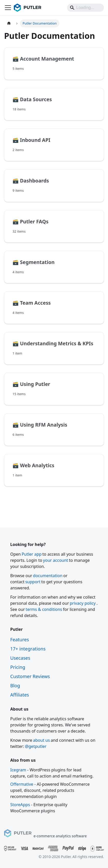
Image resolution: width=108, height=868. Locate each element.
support (33, 582)
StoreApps (20, 805)
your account (56, 560)
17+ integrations (28, 649)
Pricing (18, 667)
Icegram (18, 770)
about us (41, 740)
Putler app (31, 554)
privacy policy (83, 603)
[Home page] (9, 23)
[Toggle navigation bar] (8, 8)
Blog (15, 686)
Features (20, 639)
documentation (48, 576)
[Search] (85, 8)
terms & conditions (44, 609)
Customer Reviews (30, 676)
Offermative (22, 784)
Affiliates (20, 695)
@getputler (36, 746)
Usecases (20, 658)
